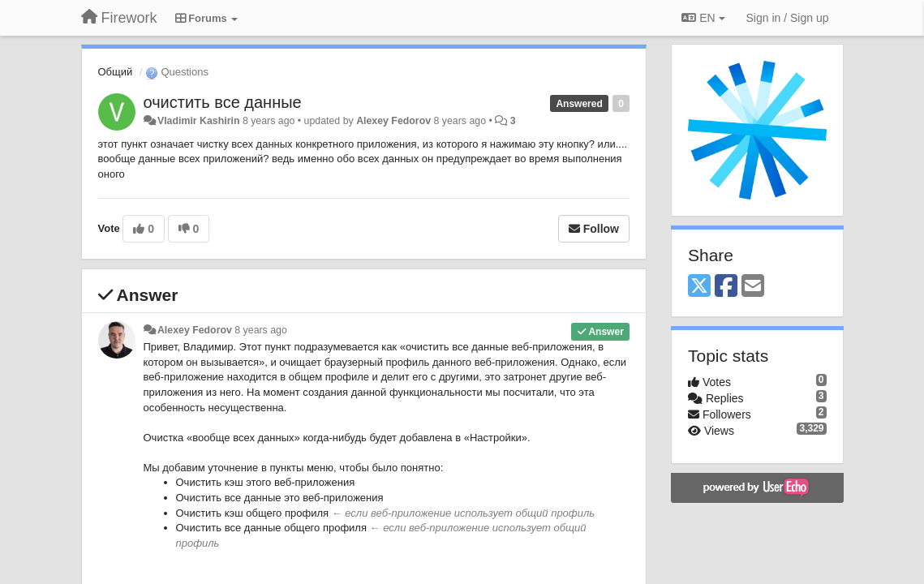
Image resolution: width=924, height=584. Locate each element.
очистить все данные (223, 102)
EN (703, 18)
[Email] (753, 287)
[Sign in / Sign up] (788, 18)
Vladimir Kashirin (199, 121)
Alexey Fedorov (393, 121)
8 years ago (261, 330)
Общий (116, 72)
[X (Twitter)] (699, 287)
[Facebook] (726, 287)
